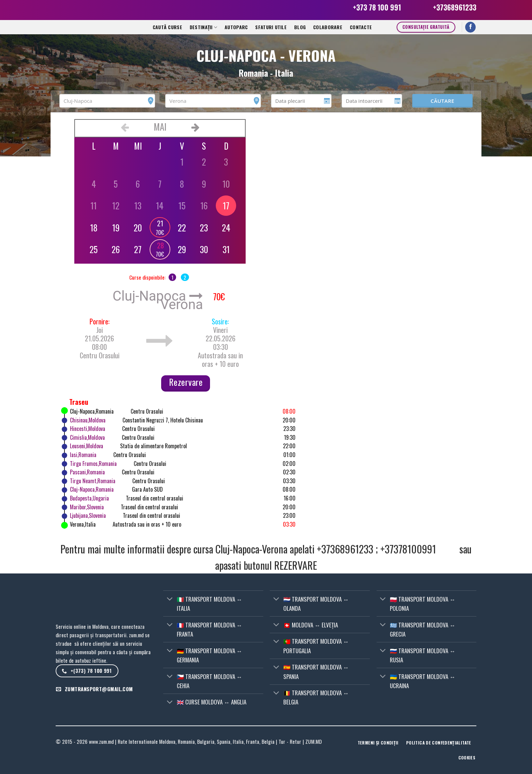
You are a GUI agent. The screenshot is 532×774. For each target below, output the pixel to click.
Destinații (203, 27)
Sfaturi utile (271, 27)
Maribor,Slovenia (87, 507)
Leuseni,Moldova (87, 446)
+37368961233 (455, 7)
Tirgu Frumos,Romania (93, 464)
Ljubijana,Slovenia (88, 515)
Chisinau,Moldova (88, 420)
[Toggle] (170, 599)
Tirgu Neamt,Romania (93, 481)
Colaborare (328, 27)
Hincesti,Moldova (88, 429)
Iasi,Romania (83, 455)
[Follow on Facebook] (471, 27)
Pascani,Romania (87, 472)
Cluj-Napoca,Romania (92, 489)
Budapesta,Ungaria (89, 498)
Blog (300, 27)
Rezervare (186, 382)
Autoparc (236, 27)
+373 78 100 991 (377, 7)
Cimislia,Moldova (87, 437)
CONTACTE (361, 27)
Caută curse (167, 27)
